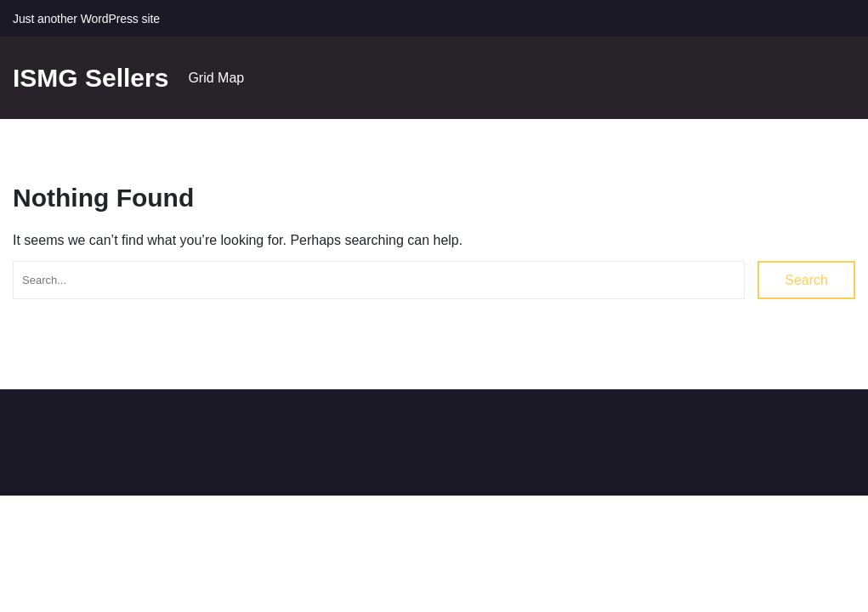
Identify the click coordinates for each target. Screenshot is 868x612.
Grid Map (216, 78)
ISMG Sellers (91, 78)
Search (806, 280)
